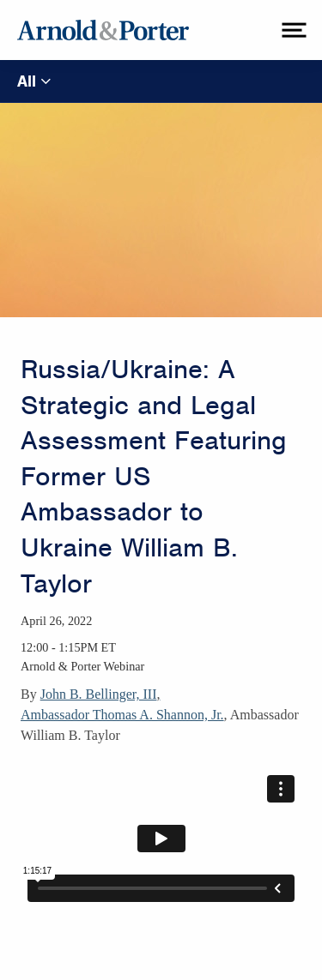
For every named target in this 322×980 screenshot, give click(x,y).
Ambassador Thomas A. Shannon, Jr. (122, 715)
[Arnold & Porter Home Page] (103, 30)
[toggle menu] (292, 30)
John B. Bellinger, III (99, 694)
